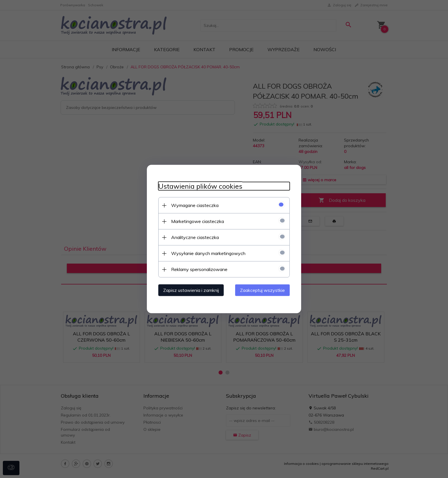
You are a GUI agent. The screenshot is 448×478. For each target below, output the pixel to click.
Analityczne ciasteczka (195, 237)
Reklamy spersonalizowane (199, 269)
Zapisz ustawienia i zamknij (191, 290)
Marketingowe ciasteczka (198, 221)
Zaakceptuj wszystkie (262, 290)
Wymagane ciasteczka (195, 205)
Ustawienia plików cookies (200, 186)
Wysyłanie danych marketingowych (208, 253)
